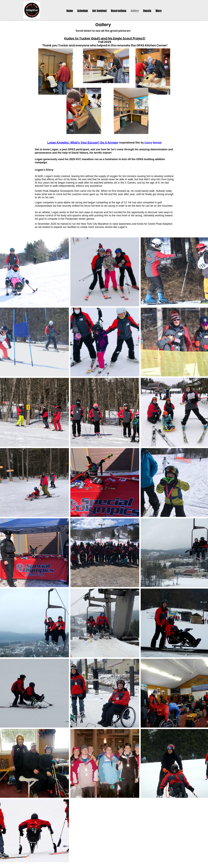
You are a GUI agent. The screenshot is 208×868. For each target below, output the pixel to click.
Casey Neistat (153, 143)
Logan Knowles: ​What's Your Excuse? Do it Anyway (83, 142)
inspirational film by (131, 143)
